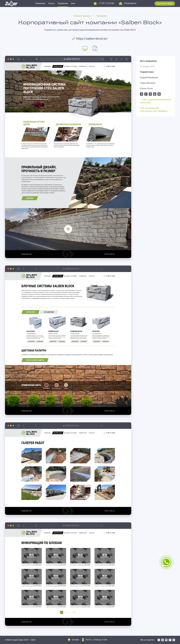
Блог (73, 3)
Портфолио (63, 3)
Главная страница (82, 16)
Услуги (51, 3)
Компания (40, 3)
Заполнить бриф (165, 4)
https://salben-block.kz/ (92, 39)
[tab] (85, 48)
